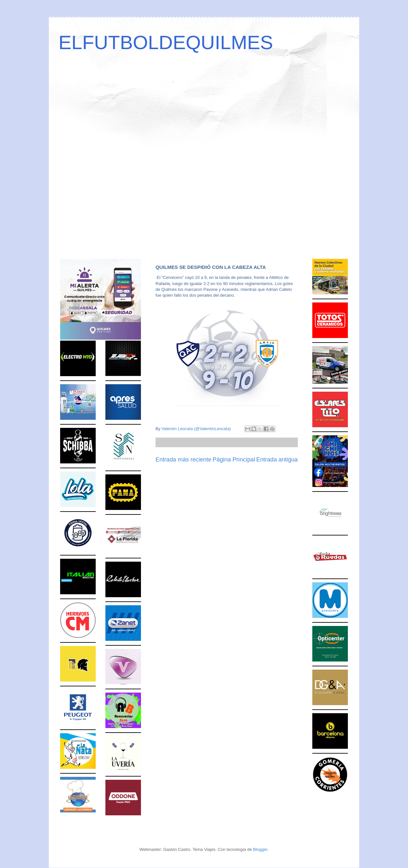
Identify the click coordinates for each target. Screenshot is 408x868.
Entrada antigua (277, 460)
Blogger (260, 849)
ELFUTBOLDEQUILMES (166, 42)
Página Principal (234, 460)
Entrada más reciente (183, 460)
